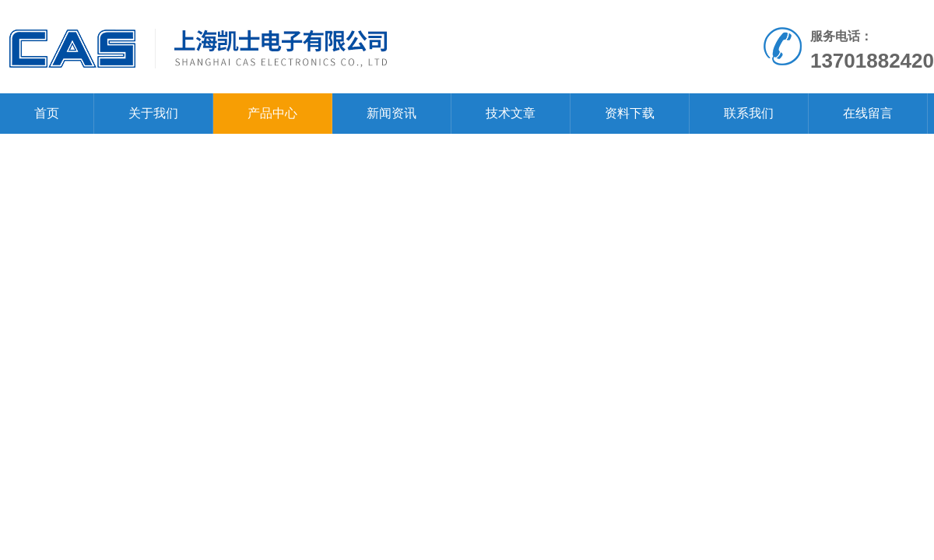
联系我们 (749, 113)
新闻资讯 (392, 113)
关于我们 (153, 113)
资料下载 (630, 113)
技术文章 (511, 113)
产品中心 (272, 113)
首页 (47, 113)
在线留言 (868, 113)
